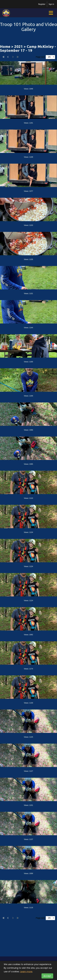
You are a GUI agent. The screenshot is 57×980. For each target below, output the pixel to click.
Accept (47, 976)
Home (5, 47)
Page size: (40, 57)
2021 (19, 47)
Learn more (26, 972)
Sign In (51, 4)
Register (42, 4)
